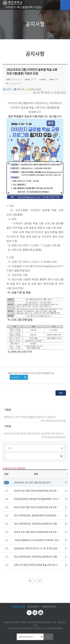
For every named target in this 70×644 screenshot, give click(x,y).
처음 (30, 581)
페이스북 (29, 613)
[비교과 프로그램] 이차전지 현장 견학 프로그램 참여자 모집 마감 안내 (35, 434)
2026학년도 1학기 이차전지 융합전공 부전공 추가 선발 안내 (35, 417)
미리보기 (16, 377)
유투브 (41, 613)
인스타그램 (35, 613)
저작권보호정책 (33, 607)
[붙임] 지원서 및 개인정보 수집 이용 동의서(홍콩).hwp (31, 373)
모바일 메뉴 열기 (65, 5)
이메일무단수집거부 (49, 607)
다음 (35, 581)
